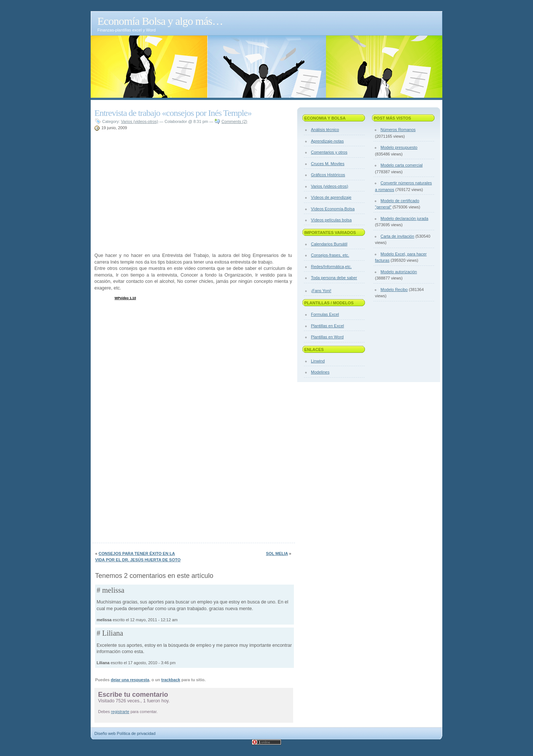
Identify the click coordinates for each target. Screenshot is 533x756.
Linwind (318, 361)
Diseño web (105, 733)
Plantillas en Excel (327, 326)
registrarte (120, 712)
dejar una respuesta (130, 680)
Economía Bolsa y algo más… (160, 21)
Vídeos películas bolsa (331, 220)
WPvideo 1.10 (125, 298)
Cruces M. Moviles (328, 164)
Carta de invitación (397, 236)
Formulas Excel (325, 314)
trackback (171, 680)
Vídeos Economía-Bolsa (333, 209)
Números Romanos (398, 130)
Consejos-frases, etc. (330, 255)
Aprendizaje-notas (327, 141)
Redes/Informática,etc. (331, 267)
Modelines (320, 372)
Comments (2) (234, 121)
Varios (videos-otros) (140, 121)
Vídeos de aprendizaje (331, 197)
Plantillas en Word (327, 337)
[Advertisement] (181, 134)
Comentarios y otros (329, 152)
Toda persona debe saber (334, 278)
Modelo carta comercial (402, 165)
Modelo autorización (399, 272)
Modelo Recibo (394, 290)
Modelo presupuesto (399, 147)
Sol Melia (277, 553)
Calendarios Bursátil (329, 244)
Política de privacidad (136, 733)
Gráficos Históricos (328, 175)
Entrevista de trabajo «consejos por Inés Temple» (173, 113)
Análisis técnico (325, 130)
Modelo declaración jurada (404, 218)
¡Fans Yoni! (321, 291)
